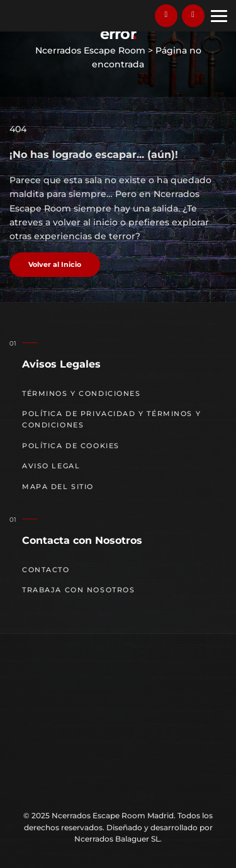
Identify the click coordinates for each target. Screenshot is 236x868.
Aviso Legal (51, 466)
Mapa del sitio (58, 487)
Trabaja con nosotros (79, 590)
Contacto (46, 570)
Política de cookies (71, 446)
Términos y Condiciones (81, 394)
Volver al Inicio (55, 265)
